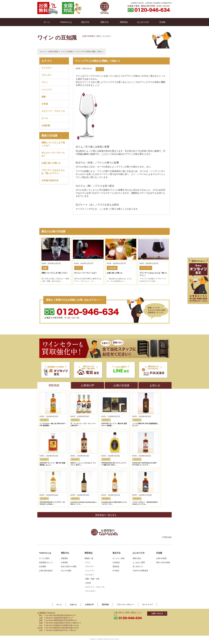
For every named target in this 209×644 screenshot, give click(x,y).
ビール (45, 118)
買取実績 (105, 558)
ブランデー (47, 75)
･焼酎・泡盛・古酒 (92, 532)
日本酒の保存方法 (50, 180)
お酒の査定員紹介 (46, 524)
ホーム (42, 52)
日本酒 (45, 104)
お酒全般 (46, 125)
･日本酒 (88, 536)
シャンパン (47, 90)
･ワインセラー (90, 544)
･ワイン (88, 516)
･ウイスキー (89, 528)
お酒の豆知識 (53, 52)
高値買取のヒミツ (46, 516)
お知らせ (73, 558)
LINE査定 (116, 516)
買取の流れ (137, 512)
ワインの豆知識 (67, 52)
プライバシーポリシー (125, 558)
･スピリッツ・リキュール (95, 540)
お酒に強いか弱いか (51, 163)
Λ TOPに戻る (167, 490)
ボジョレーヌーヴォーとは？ (53, 154)
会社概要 (43, 520)
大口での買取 (66, 524)
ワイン (45, 82)
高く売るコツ (138, 520)
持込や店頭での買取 (69, 520)
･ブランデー (89, 520)
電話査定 (116, 520)
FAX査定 (116, 524)
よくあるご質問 (139, 516)
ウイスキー (47, 68)
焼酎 (44, 97)
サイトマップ (147, 558)
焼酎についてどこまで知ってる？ (53, 144)
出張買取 (64, 516)
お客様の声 (89, 558)
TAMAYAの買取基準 (140, 524)
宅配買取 (64, 512)
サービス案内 (44, 512)
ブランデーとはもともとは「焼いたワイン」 (53, 172)
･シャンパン (89, 524)
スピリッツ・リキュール (53, 111)
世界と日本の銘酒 (163, 516)
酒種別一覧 (89, 512)
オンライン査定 (119, 512)
